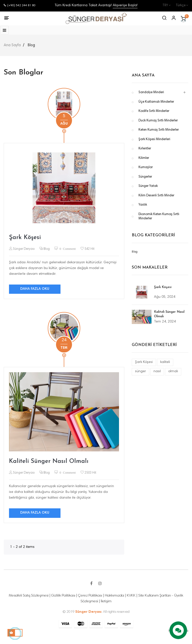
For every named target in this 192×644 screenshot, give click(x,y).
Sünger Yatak (148, 186)
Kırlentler (145, 149)
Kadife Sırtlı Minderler (154, 111)
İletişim (106, 601)
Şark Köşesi (25, 238)
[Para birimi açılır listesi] (164, 6)
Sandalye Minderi (151, 93)
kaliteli (165, 362)
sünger (140, 371)
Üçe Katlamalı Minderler (156, 102)
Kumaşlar (146, 167)
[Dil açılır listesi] (179, 6)
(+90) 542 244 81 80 (20, 5)
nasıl (157, 371)
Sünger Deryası (23, 249)
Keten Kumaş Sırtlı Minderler (159, 130)
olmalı (173, 371)
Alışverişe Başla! (125, 5)
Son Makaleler (150, 268)
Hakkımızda (114, 596)
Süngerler (145, 177)
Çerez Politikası (90, 596)
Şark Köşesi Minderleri (154, 140)
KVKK (131, 596)
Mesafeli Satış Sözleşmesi (29, 596)
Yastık (143, 205)
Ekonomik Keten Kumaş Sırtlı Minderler (159, 217)
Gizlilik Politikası (63, 596)
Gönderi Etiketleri (154, 345)
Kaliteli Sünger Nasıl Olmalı (49, 461)
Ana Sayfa (143, 75)
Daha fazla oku (35, 289)
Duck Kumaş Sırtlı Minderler (158, 121)
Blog (47, 249)
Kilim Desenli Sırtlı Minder (156, 196)
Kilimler (144, 158)
